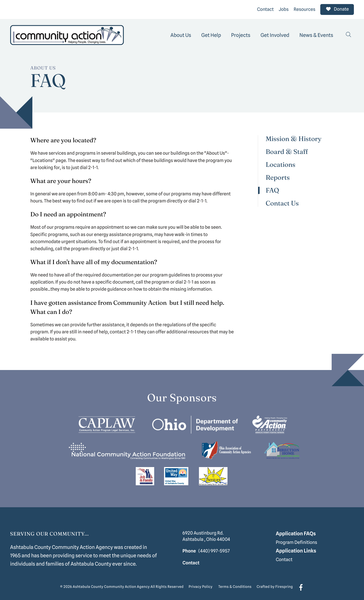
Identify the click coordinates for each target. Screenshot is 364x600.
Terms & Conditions (235, 586)
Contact (265, 9)
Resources (305, 9)
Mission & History (294, 138)
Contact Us (282, 203)
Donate (337, 9)
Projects (241, 34)
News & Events (316, 34)
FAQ (272, 190)
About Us (181, 34)
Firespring (284, 586)
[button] (349, 34)
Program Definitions (297, 542)
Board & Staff (287, 151)
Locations (281, 164)
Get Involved (275, 34)
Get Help (211, 34)
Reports (278, 177)
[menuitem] (181, 34)
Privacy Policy (200, 586)
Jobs (284, 9)
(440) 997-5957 (214, 550)
